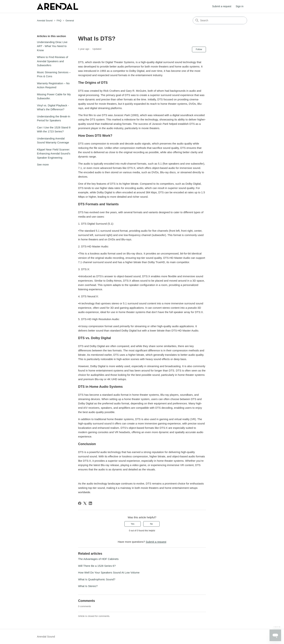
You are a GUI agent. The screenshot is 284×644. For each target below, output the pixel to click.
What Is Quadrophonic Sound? (97, 579)
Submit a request (222, 6)
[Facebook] (80, 503)
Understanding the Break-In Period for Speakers (54, 118)
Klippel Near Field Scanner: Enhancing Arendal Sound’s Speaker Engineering (54, 154)
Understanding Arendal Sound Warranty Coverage (53, 141)
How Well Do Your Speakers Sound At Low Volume (109, 572)
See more (43, 164)
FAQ (59, 21)
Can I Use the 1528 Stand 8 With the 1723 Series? (54, 129)
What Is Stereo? (88, 586)
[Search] (220, 20)
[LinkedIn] (90, 503)
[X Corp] (85, 503)
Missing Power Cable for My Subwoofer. (54, 96)
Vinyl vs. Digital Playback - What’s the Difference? (53, 107)
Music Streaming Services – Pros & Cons (54, 74)
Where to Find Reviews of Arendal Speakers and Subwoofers (53, 61)
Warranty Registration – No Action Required (53, 85)
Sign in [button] (240, 6)
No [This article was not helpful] (151, 524)
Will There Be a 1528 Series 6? (97, 566)
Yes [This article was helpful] (133, 524)
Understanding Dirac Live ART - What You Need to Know (52, 46)
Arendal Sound (45, 21)
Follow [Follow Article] (199, 49)
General (70, 21)
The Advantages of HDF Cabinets (98, 559)
